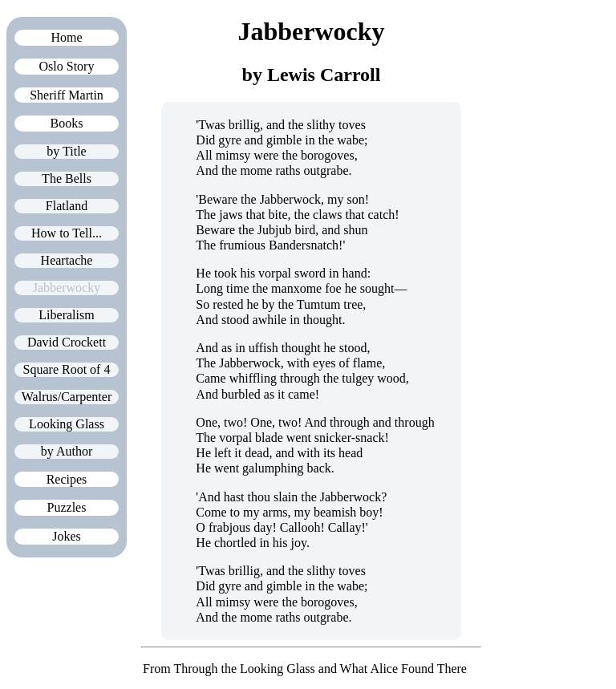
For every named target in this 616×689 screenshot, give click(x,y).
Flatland (67, 206)
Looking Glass (67, 424)
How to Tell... (67, 233)
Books (67, 123)
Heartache (67, 260)
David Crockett (67, 342)
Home (66, 37)
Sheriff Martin (67, 95)
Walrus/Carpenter (67, 397)
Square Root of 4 (67, 369)
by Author (67, 451)
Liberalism (66, 315)
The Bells (67, 178)
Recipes (67, 479)
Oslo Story (67, 66)
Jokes (67, 536)
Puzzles (67, 507)
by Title (66, 151)
